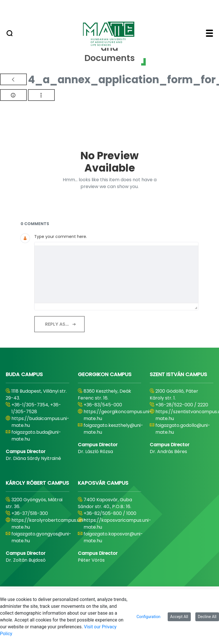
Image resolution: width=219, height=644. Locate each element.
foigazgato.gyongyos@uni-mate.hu (41, 537)
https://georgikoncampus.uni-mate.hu (118, 415)
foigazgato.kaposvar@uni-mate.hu (113, 537)
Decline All (207, 617)
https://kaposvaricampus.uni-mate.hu (117, 524)
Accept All (179, 617)
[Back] (13, 79)
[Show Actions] (41, 95)
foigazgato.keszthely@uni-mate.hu (113, 429)
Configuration (149, 617)
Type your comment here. (61, 237)
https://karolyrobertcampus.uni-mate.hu (49, 524)
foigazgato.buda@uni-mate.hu (36, 436)
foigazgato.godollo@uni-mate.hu (183, 429)
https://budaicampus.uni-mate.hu (40, 422)
